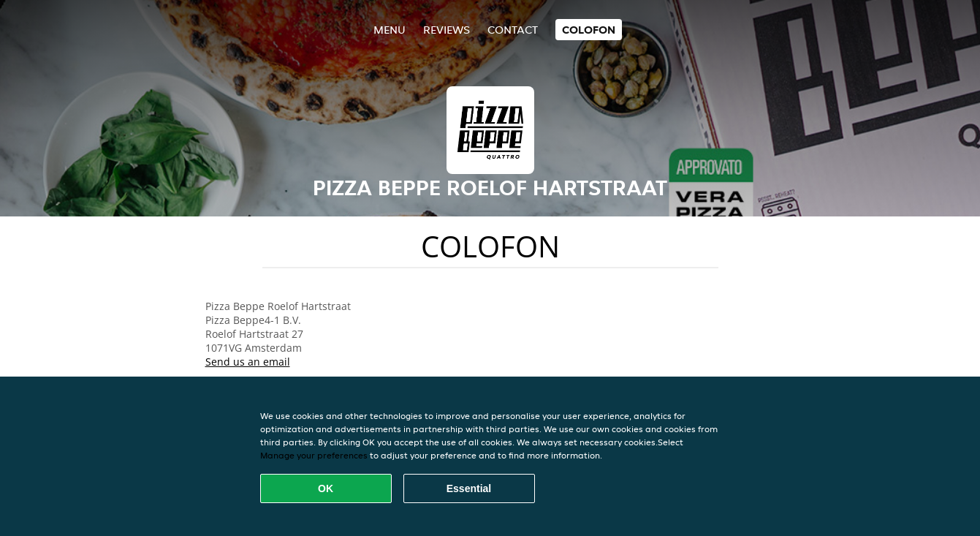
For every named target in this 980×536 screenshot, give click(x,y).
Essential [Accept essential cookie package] (469, 488)
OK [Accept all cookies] (326, 488)
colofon (589, 30)
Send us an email (248, 362)
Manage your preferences (314, 455)
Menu (390, 30)
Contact (513, 30)
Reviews (447, 30)
